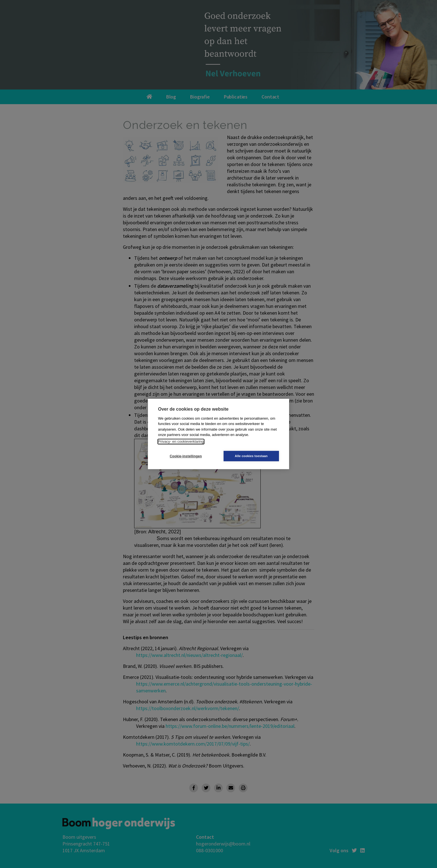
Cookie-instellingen (185, 456)
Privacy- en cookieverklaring (181, 441)
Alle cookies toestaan (252, 456)
